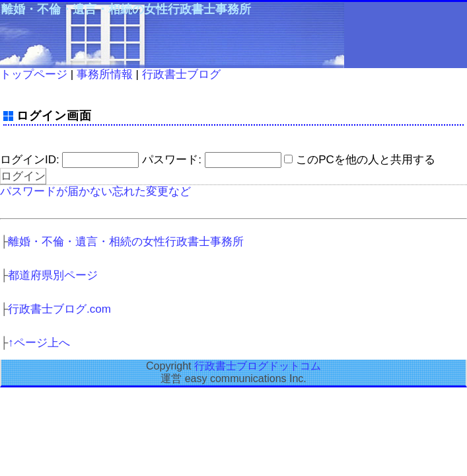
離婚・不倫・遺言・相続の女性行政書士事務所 (126, 9)
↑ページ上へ (39, 343)
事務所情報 (105, 74)
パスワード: (172, 160)
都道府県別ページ (53, 275)
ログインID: (30, 160)
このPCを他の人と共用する (366, 160)
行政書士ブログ (181, 74)
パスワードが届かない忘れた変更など (95, 191)
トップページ (34, 74)
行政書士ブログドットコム (258, 366)
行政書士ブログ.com (59, 309)
